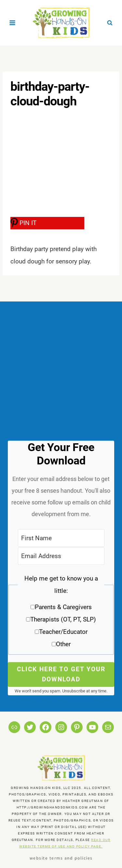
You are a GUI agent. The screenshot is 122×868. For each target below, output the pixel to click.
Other (63, 644)
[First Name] (61, 538)
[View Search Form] (110, 23)
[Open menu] (13, 23)
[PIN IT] (47, 223)
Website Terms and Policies (61, 858)
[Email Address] (61, 556)
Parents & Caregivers (63, 607)
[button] (61, 614)
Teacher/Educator (63, 632)
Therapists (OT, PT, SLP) (63, 619)
